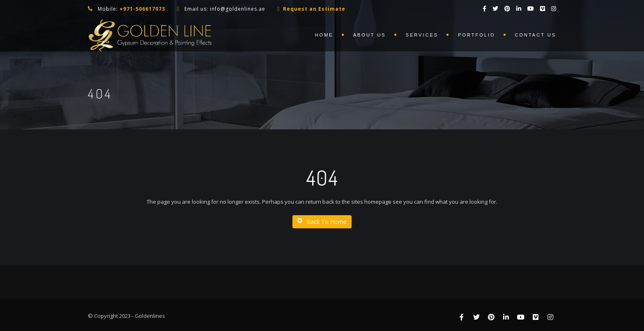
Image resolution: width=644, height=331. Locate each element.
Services (422, 35)
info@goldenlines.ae (238, 9)
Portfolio (476, 35)
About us (370, 35)
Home (324, 35)
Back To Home (322, 222)
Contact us (536, 35)
